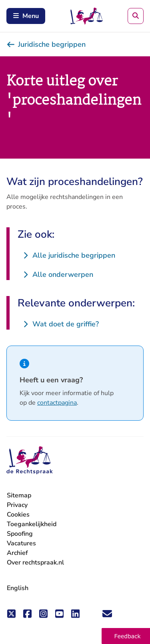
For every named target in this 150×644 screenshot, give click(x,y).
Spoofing (20, 534)
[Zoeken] (136, 16)
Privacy (17, 505)
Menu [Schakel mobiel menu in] (26, 16)
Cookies (18, 515)
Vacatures (21, 544)
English (18, 588)
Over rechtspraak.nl (35, 563)
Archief (17, 553)
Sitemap (19, 495)
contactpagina (57, 403)
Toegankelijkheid (32, 524)
